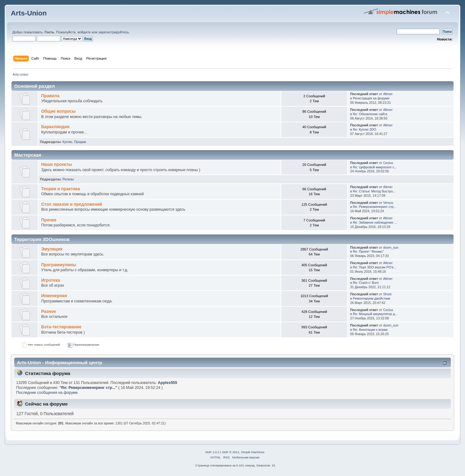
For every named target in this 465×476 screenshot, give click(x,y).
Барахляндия (55, 127)
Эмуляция (52, 249)
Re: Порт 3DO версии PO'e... (375, 267)
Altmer (388, 94)
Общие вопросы (58, 111)
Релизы (68, 179)
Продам (80, 142)
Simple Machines (253, 452)
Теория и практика (60, 189)
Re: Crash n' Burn (366, 283)
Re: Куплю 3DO (365, 129)
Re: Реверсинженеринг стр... (374, 207)
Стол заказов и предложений (72, 204)
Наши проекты (56, 164)
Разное (49, 312)
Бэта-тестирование (61, 327)
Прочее (49, 220)
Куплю (67, 142)
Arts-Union (29, 13)
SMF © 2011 (231, 452)
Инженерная (54, 296)
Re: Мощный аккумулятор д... (375, 314)
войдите (84, 32)
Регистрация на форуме (371, 98)
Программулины (59, 265)
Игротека (51, 280)
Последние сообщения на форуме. (47, 393)
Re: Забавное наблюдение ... (375, 222)
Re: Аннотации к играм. (371, 330)
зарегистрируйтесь (113, 32)
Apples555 (168, 383)
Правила (50, 96)
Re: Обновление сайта (370, 114)
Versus (388, 203)
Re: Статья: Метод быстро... (374, 191)
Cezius (388, 163)
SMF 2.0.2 (212, 452)
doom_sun (391, 247)
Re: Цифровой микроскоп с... (375, 167)
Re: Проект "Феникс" (368, 251)
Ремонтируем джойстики (371, 298)
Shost (387, 294)
